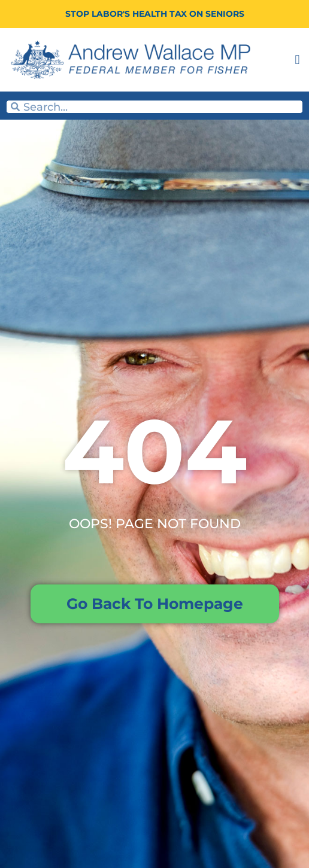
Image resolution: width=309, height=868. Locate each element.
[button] (297, 60)
